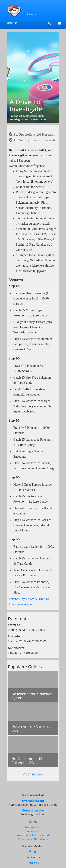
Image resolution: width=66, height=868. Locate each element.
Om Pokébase (33, 827)
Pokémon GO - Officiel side (33, 835)
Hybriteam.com (33, 801)
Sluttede (14, 636)
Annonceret (16, 648)
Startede (14, 625)
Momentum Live (33, 810)
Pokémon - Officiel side (33, 839)
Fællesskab (33, 831)
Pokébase (10, 23)
